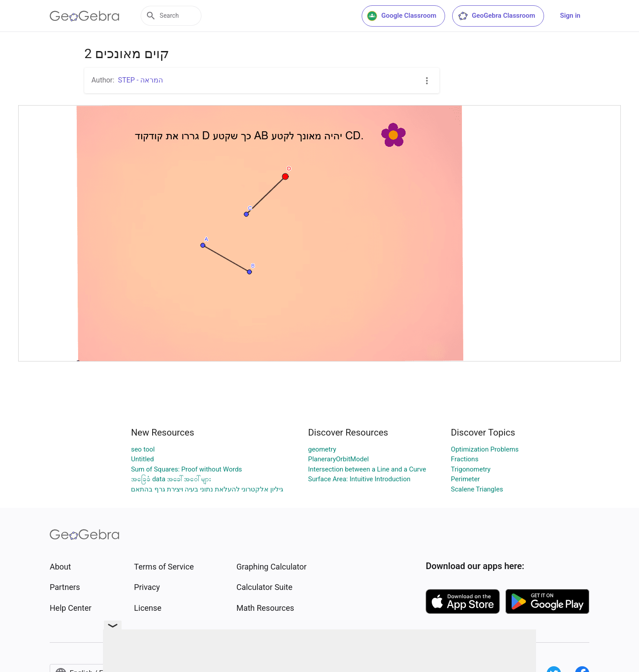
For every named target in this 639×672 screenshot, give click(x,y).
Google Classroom (402, 16)
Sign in (570, 16)
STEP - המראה (141, 80)
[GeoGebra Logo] (85, 16)
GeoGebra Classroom (496, 16)
